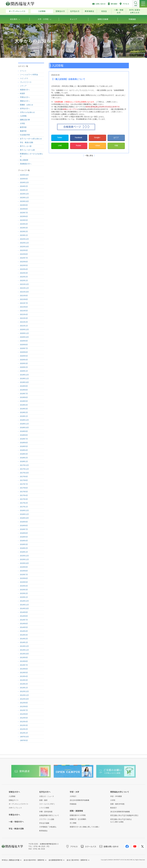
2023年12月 (24, 194)
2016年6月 (24, 533)
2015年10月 (24, 563)
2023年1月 (24, 235)
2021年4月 (24, 314)
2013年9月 (24, 657)
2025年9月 (24, 179)
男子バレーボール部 (27, 150)
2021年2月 (24, 322)
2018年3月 (24, 454)
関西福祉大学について (120, 792)
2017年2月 (24, 503)
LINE (60, 145)
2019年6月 (24, 397)
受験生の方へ (25, 101)
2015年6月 (24, 578)
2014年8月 (24, 616)
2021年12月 (24, 284)
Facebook (79, 137)
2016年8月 (24, 526)
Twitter (60, 137)
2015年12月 (24, 556)
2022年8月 (24, 254)
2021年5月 (24, 311)
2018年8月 (24, 435)
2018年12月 (24, 420)
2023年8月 (24, 209)
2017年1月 (24, 507)
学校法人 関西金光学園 (11, 860)
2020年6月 (24, 352)
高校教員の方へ (26, 164)
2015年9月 (24, 567)
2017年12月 (24, 465)
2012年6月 (24, 714)
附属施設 (73, 804)
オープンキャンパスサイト (19, 804)
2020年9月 (24, 341)
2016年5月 (24, 537)
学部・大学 (74, 792)
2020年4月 (24, 360)
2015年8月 (24, 571)
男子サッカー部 (26, 146)
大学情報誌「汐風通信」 (48, 827)
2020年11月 (24, 333)
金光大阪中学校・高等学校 (34, 860)
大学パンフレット (15, 808)
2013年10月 (24, 654)
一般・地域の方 (119, 11)
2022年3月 (24, 273)
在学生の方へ (25, 108)
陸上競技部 (24, 160)
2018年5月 (24, 446)
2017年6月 (24, 488)
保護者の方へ (25, 90)
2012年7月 (24, 710)
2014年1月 (24, 642)
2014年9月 (24, 612)
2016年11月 (24, 514)
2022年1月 (24, 280)
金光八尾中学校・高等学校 (77, 860)
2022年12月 (24, 239)
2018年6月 (24, 443)
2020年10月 (24, 337)
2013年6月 (24, 669)
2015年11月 (24, 559)
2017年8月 (24, 480)
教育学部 (23, 127)
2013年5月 (24, 673)
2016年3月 (24, 544)
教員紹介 (114, 808)
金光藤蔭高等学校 (55, 860)
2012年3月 (24, 725)
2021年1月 (24, 326)
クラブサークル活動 (47, 819)
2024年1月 (24, 190)
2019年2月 (24, 412)
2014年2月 (24, 639)
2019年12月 (24, 375)
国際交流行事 (25, 120)
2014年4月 (24, 631)
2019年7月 (24, 394)
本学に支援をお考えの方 (135, 11)
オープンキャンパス (17, 11)
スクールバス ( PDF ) (47, 804)
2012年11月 (24, 695)
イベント (23, 71)
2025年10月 (24, 175)
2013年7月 (24, 665)
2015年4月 (24, 586)
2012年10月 (24, 699)
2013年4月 (24, 676)
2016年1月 (24, 552)
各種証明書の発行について (49, 815)
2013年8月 (24, 661)
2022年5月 (24, 265)
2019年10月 (24, 382)
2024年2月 (24, 186)
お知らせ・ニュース (47, 796)
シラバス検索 (44, 808)
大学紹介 (73, 796)
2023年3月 (24, 228)
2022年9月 (24, 250)
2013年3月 (24, 680)
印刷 (116, 145)
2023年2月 (24, 231)
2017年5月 (24, 492)
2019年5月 (24, 401)
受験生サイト (14, 800)
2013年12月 (24, 646)
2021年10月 (24, 292)
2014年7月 (24, 620)
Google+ (97, 137)
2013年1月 (24, 688)
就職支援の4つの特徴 (78, 815)
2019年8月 (24, 390)
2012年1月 (24, 733)
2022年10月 (24, 247)
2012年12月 (24, 691)
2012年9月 (24, 703)
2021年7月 (24, 303)
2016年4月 (24, 541)
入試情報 (42, 11)
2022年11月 (24, 243)
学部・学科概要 (116, 796)
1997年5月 (24, 740)
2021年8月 (24, 299)
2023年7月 (24, 213)
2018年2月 (24, 458)
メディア (23, 86)
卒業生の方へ (25, 97)
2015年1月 (24, 597)
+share (97, 145)
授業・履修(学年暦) (117, 804)
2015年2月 (24, 593)
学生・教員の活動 (27, 142)
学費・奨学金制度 (46, 812)
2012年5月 (24, 718)
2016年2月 (24, 548)
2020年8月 (24, 345)
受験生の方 (60, 11)
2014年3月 (24, 635)
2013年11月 (24, 650)
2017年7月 (24, 484)
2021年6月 (24, 307)
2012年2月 (24, 729)
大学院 (22, 123)
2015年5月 (24, 582)
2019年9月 (24, 386)
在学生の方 (75, 11)
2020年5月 (24, 356)
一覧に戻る (89, 156)
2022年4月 (24, 269)
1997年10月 (24, 737)
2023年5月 (24, 220)
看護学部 (23, 131)
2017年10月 (24, 473)
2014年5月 (24, 627)
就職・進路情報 (76, 811)
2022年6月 (24, 262)
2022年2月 (24, 277)
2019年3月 (24, 409)
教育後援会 (89, 11)
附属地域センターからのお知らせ (31, 155)
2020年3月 (24, 363)
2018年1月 (24, 461)
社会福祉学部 (25, 135)
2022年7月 (24, 258)
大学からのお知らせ (27, 112)
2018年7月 (24, 439)
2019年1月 (24, 416)
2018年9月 (24, 431)
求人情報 (73, 823)
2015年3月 (24, 590)
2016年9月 (24, 522)
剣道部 (22, 93)
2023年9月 (24, 205)
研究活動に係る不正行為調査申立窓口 (124, 815)
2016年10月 (24, 518)
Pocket (79, 145)
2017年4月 (24, 495)
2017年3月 (24, 499)
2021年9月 (24, 296)
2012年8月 (24, 706)
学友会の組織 (44, 823)
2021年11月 (24, 288)
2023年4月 (24, 224)
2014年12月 (24, 601)
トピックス (24, 78)
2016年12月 (24, 510)
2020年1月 (24, 371)
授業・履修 (43, 800)
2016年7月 (24, 529)
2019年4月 (24, 405)
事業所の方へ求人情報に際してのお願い (85, 827)
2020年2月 (24, 367)
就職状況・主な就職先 (78, 819)
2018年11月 (24, 424)
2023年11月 (24, 198)
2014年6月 (24, 624)
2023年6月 (24, 216)
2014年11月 (24, 605)
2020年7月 (24, 348)
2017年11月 (24, 469)
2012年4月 (24, 722)
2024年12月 (24, 182)
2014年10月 (24, 608)
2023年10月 (24, 201)
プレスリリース (26, 82)
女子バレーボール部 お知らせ (31, 139)
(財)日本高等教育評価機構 (79, 800)
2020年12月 (24, 330)
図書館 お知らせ (27, 105)
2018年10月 (24, 428)
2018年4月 (24, 450)
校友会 (104, 11)
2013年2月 (24, 684)
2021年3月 (24, 318)
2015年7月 (24, 575)
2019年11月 (24, 379)
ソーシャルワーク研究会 (29, 75)
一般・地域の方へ (16, 822)
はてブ (116, 137)
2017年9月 (24, 477)
